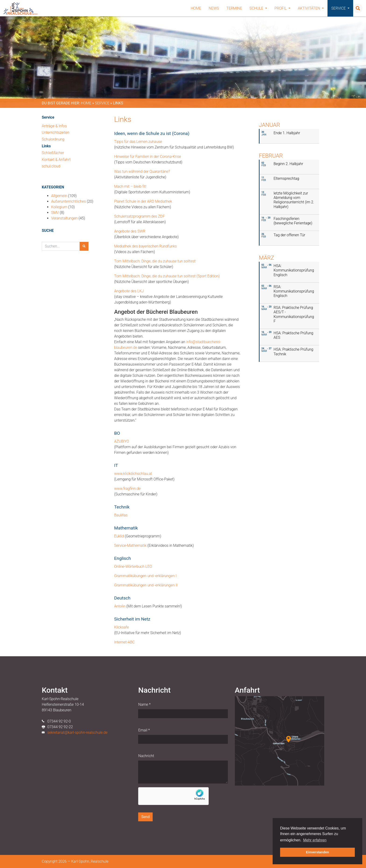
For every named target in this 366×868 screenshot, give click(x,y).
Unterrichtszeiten (56, 132)
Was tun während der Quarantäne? (142, 171)
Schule (258, 8)
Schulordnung (53, 139)
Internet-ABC (124, 642)
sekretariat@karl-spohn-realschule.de (77, 732)
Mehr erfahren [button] (315, 840)
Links (46, 146)
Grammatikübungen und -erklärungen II (146, 585)
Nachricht (146, 756)
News (214, 8)
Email (144, 730)
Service (340, 8)
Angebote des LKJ (129, 291)
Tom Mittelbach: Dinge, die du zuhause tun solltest (155, 261)
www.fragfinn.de (127, 489)
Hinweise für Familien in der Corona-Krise (148, 157)
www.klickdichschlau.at (133, 474)
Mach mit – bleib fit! (130, 186)
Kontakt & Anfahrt (56, 160)
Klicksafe (121, 627)
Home (196, 8)
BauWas (121, 515)
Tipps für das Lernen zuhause (138, 142)
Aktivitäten (311, 8)
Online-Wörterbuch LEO (133, 566)
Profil (282, 8)
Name (144, 704)
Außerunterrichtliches (69, 201)
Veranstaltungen (64, 218)
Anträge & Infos (54, 126)
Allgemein (59, 196)
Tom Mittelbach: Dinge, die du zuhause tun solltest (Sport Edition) (167, 276)
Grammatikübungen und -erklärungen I (145, 576)
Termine (234, 8)
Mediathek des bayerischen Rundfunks (145, 246)
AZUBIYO (122, 441)
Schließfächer (53, 153)
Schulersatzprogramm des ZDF (139, 216)
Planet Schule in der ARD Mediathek (143, 201)
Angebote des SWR (130, 231)
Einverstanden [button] (318, 852)
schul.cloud (51, 166)
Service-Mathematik (130, 545)
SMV (55, 213)
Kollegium (59, 207)
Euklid (119, 536)
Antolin (120, 606)
